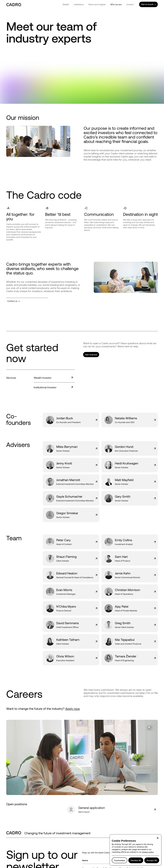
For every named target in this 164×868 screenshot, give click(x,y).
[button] (158, 838)
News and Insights (97, 4)
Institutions (79, 4)
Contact (130, 4)
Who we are (116, 4)
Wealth (66, 4)
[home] (14, 4)
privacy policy (148, 852)
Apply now (73, 709)
